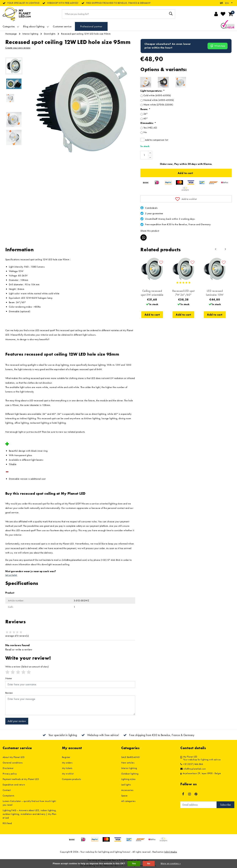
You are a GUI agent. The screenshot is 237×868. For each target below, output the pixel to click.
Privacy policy (10, 774)
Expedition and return (14, 785)
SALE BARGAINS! (131, 757)
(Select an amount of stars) (27, 667)
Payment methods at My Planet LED (21, 779)
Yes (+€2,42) (150, 128)
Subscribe (225, 805)
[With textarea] (70, 705)
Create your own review (18, 48)
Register (66, 757)
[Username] (70, 684)
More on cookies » (171, 864)
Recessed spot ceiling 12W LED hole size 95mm (86, 34)
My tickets (67, 768)
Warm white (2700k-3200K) (158, 105)
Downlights (50, 34)
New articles (128, 763)
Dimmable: (148, 123)
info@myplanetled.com (193, 769)
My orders (67, 763)
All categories (128, 801)
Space (124, 796)
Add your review (17, 721)
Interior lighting (30, 34)
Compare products (72, 779)
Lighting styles (128, 779)
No (145, 132)
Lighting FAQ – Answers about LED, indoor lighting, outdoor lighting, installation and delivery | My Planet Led (30, 814)
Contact (7, 790)
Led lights (126, 785)
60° (146, 118)
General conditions (13, 763)
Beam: (145, 109)
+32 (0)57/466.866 (192, 764)
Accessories (127, 790)
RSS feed (7, 823)
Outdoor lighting (130, 774)
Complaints (9, 796)
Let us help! (11, 575)
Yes (134, 864)
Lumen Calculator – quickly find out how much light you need (29, 803)
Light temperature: (152, 91)
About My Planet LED (14, 757)
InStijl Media (171, 852)
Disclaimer (8, 768)
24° (145, 114)
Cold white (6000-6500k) (157, 95)
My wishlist (68, 774)
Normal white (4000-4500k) (159, 100)
